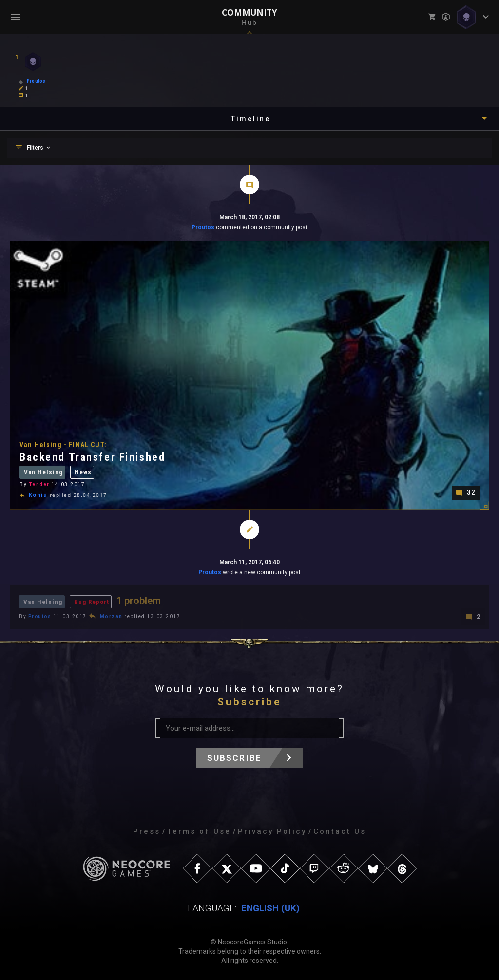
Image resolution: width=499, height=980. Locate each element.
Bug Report (92, 602)
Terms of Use (199, 831)
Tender (39, 485)
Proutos (203, 227)
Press (147, 831)
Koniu (38, 495)
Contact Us (340, 831)
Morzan (111, 616)
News (83, 473)
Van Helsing (43, 473)
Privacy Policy (272, 831)
